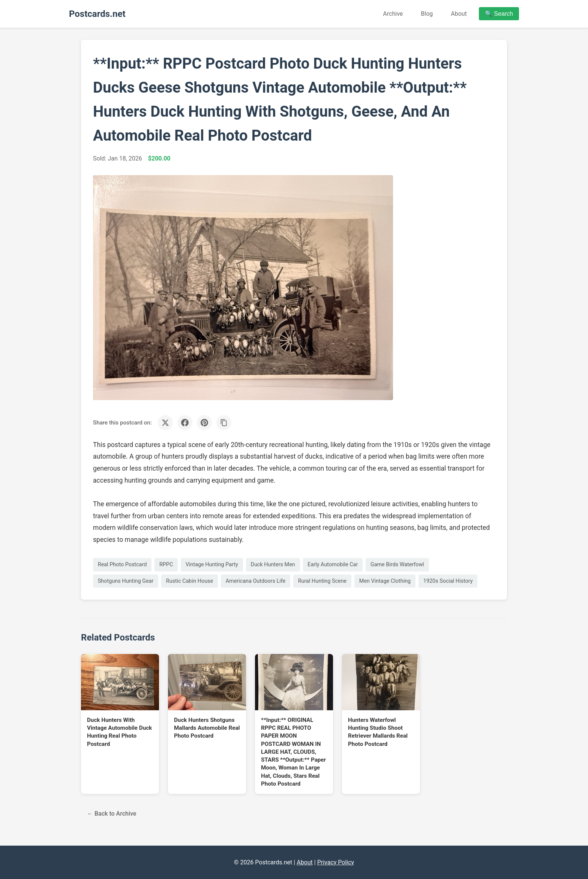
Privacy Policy (336, 862)
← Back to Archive (112, 814)
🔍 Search (499, 14)
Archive (393, 14)
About (459, 14)
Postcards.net (97, 14)
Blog (427, 14)
